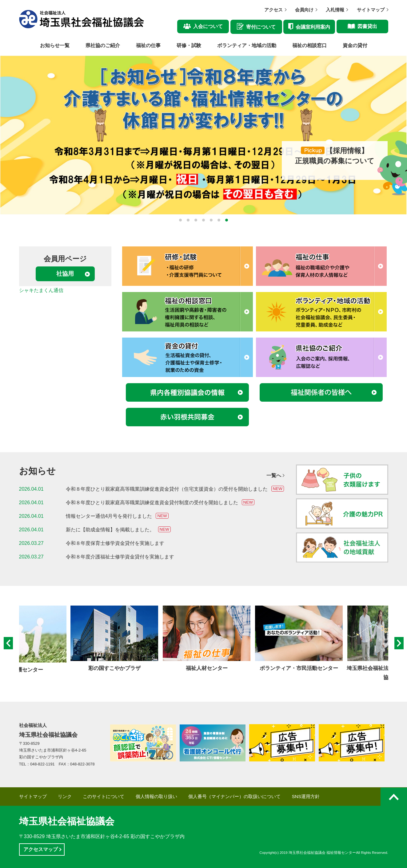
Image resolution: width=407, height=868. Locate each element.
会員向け (304, 10)
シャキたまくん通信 (41, 290)
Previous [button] (8, 644)
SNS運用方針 (306, 797)
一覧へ (274, 476)
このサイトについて (104, 797)
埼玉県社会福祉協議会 (67, 821)
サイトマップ (371, 10)
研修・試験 (189, 45)
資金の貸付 (355, 45)
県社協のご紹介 (103, 45)
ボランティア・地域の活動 (247, 45)
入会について (208, 26)
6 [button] (219, 220)
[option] (203, 135)
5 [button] (211, 220)
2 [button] (188, 220)
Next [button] (399, 644)
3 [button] (196, 220)
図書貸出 (367, 26)
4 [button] (203, 220)
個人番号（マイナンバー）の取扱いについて (234, 797)
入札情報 (335, 10)
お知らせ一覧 (55, 45)
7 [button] (227, 220)
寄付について (261, 27)
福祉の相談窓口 (309, 45)
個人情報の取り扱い (156, 797)
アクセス (273, 10)
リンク (65, 797)
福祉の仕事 (148, 45)
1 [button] (180, 220)
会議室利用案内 (313, 27)
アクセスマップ (41, 849)
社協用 (65, 274)
